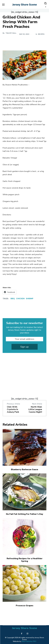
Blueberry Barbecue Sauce (25, 470)
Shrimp (30, 299)
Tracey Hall (11, 33)
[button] (45, 4)
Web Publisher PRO (29, 641)
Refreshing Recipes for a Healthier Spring (25, 560)
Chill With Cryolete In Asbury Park (13, 409)
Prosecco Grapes (25, 606)
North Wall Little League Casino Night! (35, 409)
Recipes (41, 34)
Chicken (20, 299)
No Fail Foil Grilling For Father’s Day (25, 514)
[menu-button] (3, 5)
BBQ (13, 299)
